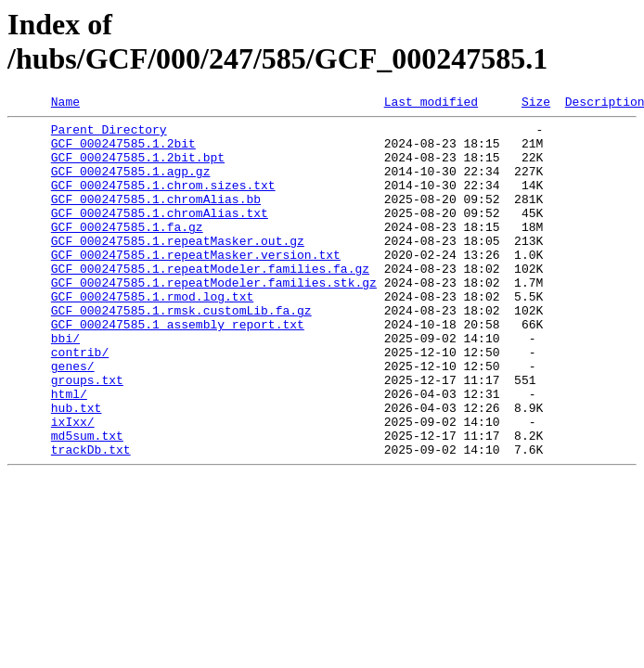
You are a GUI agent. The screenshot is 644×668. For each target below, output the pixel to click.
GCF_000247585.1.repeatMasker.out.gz (178, 268)
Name (65, 104)
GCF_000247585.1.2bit (123, 151)
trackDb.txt (91, 519)
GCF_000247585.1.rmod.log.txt (152, 335)
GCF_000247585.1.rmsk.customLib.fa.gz (181, 352)
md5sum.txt (87, 502)
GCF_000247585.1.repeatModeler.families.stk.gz (214, 318)
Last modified (431, 104)
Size (536, 104)
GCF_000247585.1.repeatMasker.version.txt (196, 285)
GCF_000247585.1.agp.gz (131, 185)
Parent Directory (109, 135)
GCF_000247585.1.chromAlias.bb (156, 218)
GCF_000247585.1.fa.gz (127, 251)
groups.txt (87, 435)
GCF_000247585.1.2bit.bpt (138, 168)
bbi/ (65, 385)
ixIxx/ (73, 485)
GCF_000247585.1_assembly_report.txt (178, 368)
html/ (69, 452)
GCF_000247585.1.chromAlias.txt (160, 235)
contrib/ (80, 402)
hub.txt (77, 469)
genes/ (73, 418)
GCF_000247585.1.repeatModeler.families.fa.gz (210, 302)
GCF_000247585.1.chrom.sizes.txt (163, 201)
